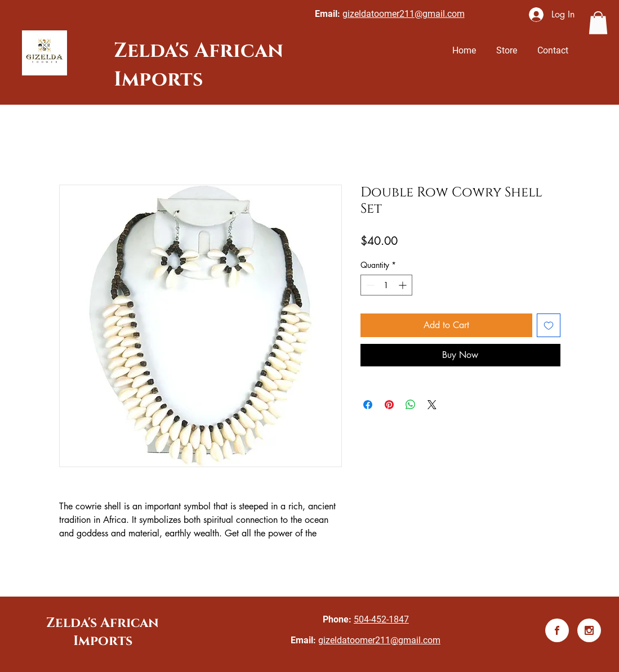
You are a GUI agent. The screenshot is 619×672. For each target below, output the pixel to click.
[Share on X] (432, 405)
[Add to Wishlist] (549, 325)
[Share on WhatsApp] (411, 405)
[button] (598, 23)
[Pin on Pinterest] (389, 405)
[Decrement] (369, 285)
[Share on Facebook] (368, 405)
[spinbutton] (386, 285)
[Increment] (404, 285)
